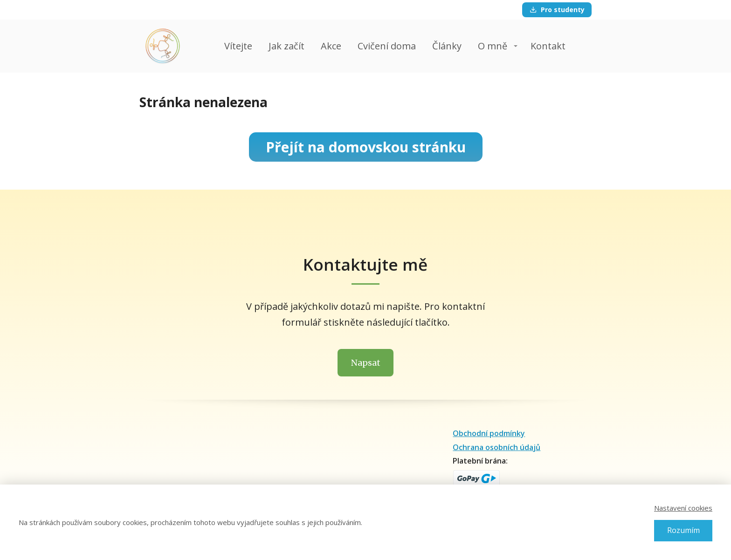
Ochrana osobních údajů (497, 447)
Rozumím (683, 530)
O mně (493, 46)
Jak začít (286, 46)
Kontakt (548, 46)
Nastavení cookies (683, 508)
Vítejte (238, 46)
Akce (331, 46)
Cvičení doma (387, 46)
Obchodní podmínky (489, 433)
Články (447, 46)
